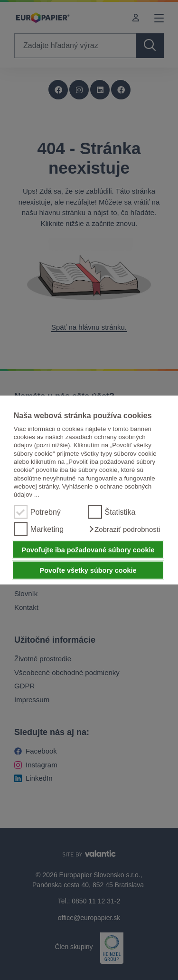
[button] (124, 529)
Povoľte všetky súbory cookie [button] (88, 570)
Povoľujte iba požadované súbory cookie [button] (88, 549)
